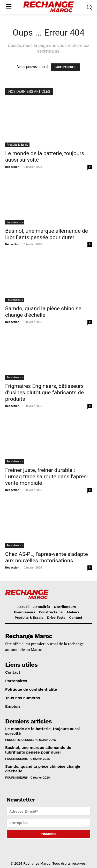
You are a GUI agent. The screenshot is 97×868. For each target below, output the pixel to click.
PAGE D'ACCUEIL (65, 67)
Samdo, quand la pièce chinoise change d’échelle (43, 312)
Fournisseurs (15, 222)
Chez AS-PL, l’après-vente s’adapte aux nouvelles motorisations (47, 557)
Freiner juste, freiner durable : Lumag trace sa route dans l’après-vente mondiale (47, 477)
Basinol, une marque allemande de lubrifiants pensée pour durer (47, 234)
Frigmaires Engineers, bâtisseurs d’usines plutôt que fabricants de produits (44, 393)
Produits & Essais (17, 145)
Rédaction (12, 167)
